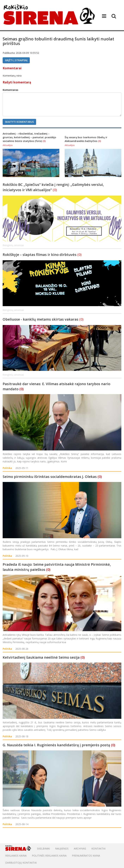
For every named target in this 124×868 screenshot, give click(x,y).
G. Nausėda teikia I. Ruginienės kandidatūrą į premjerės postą (56, 745)
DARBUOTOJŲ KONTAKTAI (21, 863)
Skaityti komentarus (19, 122)
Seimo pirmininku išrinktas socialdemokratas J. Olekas (50, 477)
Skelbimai (43, 849)
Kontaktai (98, 849)
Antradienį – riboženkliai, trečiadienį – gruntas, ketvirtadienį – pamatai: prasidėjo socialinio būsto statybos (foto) (29, 137)
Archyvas (80, 849)
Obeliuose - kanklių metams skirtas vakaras (41, 319)
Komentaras (10, 90)
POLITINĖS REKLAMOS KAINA (49, 856)
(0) (44, 141)
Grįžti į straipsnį (16, 60)
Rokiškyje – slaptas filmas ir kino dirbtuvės (40, 255)
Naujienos (62, 849)
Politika (7, 468)
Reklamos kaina (16, 856)
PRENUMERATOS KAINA (86, 856)
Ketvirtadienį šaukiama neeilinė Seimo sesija (41, 657)
